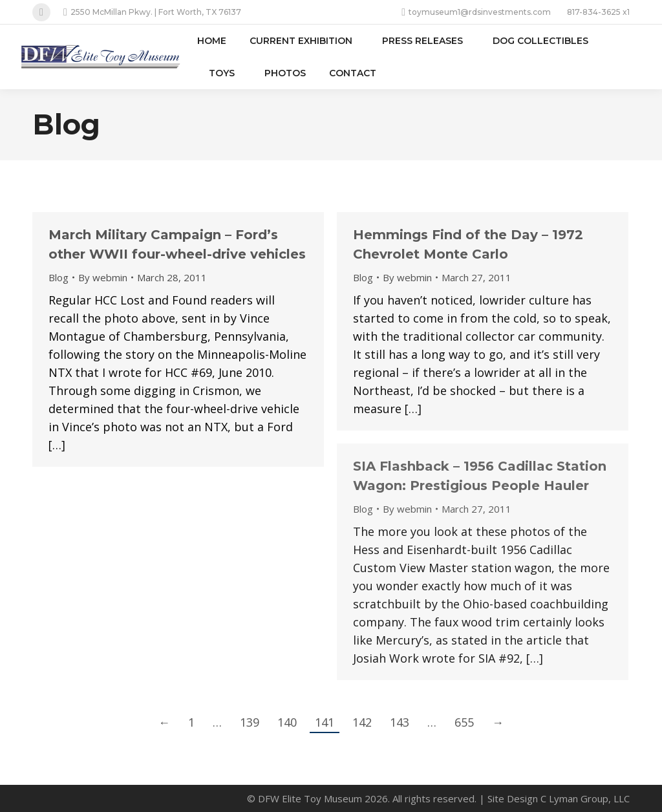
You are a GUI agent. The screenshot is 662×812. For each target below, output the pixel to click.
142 (362, 722)
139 (250, 722)
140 (287, 722)
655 (464, 722)
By (103, 277)
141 (325, 722)
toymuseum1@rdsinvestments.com (476, 12)
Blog (59, 277)
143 (400, 722)
